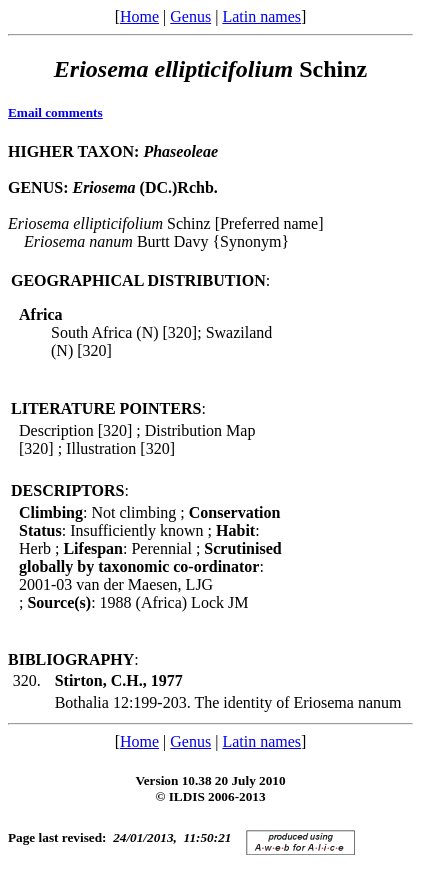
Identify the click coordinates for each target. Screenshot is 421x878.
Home (139, 16)
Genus (190, 16)
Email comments (55, 112)
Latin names (261, 16)
